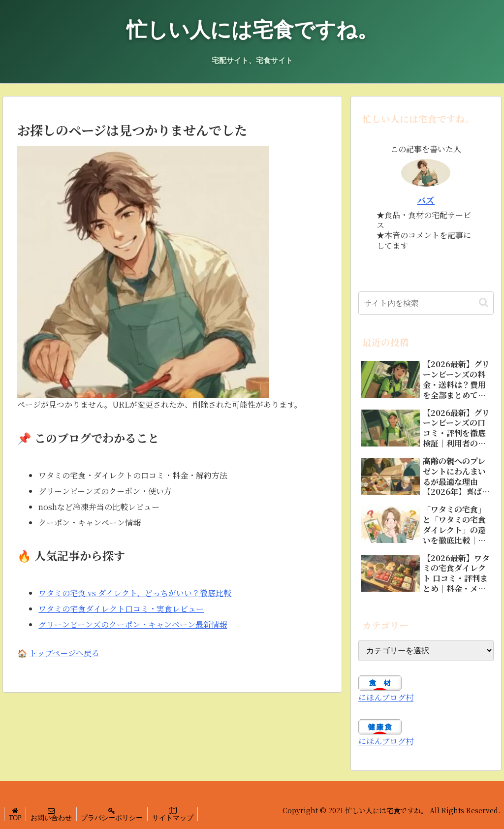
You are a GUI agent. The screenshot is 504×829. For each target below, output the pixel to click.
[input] (426, 303)
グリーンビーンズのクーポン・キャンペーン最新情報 (133, 624)
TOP (16, 818)
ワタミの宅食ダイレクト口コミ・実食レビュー (121, 609)
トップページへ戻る (64, 653)
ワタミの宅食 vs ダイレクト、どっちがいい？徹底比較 (135, 593)
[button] (484, 303)
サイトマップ (177, 818)
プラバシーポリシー (115, 818)
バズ (426, 200)
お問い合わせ (53, 818)
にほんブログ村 (386, 697)
